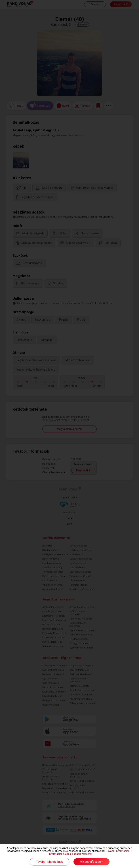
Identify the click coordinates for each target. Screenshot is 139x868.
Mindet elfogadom (91, 862)
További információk (118, 851)
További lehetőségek (50, 862)
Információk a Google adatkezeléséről (70, 854)
